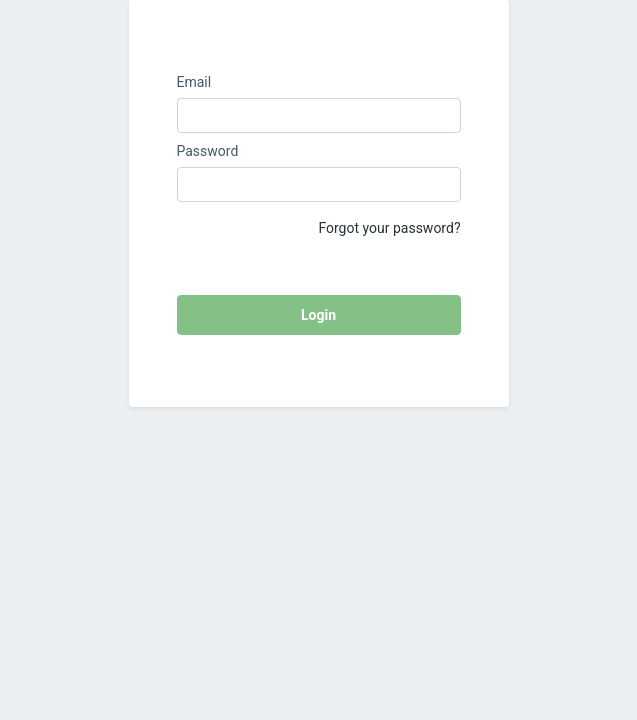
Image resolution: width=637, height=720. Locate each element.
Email (194, 82)
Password (208, 151)
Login (318, 315)
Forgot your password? (389, 228)
